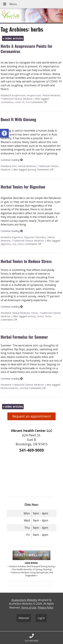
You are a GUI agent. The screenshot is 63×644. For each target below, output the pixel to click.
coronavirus (7, 102)
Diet (14, 166)
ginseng (32, 169)
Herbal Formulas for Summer (24, 337)
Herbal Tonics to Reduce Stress (26, 261)
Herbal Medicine (51, 95)
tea (14, 244)
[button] (4, 133)
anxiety (32, 316)
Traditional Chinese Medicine (17, 99)
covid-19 (19, 102)
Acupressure (19, 95)
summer (24, 388)
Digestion (17, 237)
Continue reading (12, 160)
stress (40, 316)
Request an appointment (32, 416)
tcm (28, 102)
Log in (41, 618)
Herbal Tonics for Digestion (23, 187)
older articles (13, 38)
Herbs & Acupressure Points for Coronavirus (27, 49)
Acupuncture (34, 95)
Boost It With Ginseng (18, 119)
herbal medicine (9, 388)
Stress (35, 313)
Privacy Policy (45, 608)
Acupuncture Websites (24, 600)
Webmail (24, 618)
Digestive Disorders (35, 237)
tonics (21, 244)
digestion (6, 244)
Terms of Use (29, 608)
